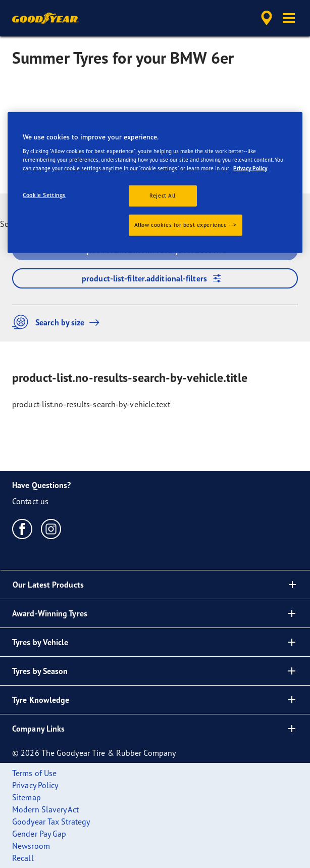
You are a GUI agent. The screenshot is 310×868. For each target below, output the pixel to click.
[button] (289, 18)
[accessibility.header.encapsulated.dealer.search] (267, 18)
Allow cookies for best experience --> (186, 225)
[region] (155, 182)
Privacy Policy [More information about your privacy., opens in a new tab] (250, 168)
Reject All (163, 196)
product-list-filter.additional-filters (155, 278)
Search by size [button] (58, 322)
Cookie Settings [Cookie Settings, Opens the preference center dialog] (44, 195)
